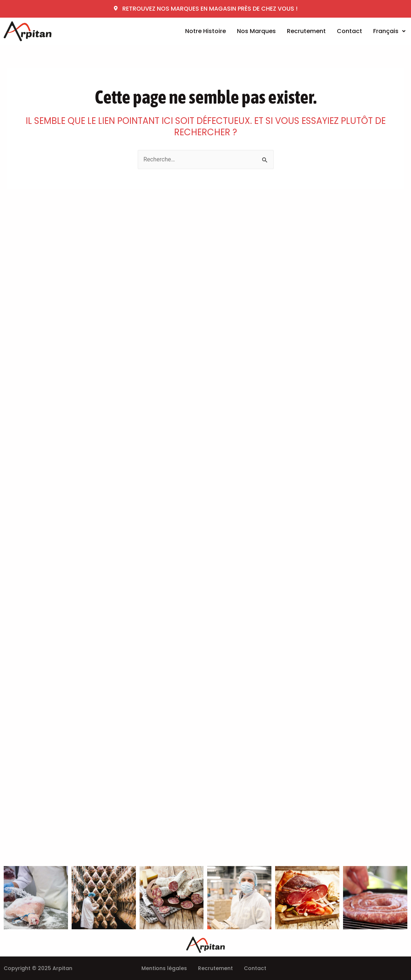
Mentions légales (164, 968)
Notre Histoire (205, 31)
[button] (389, 31)
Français (389, 31)
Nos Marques (256, 31)
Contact (349, 31)
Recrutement (306, 31)
